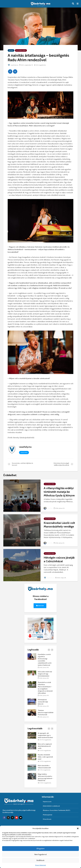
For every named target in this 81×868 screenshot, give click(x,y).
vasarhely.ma (13, 65)
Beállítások (40, 860)
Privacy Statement (41, 865)
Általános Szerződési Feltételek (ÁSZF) (57, 810)
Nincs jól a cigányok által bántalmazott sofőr (45, 746)
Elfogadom (41, 849)
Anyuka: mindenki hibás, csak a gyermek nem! (45, 757)
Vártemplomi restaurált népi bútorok (43, 702)
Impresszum (47, 802)
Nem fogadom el (40, 854)
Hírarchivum (47, 819)
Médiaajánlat (48, 815)
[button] (78, 828)
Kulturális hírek (21, 50)
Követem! (40, 606)
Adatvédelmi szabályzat (51, 806)
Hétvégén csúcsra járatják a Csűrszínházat (59, 559)
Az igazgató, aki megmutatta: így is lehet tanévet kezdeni (45, 735)
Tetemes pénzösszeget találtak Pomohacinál (46, 712)
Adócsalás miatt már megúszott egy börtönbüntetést (45, 674)
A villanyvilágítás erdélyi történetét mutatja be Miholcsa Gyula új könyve (59, 492)
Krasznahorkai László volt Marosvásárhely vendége (59, 525)
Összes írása (24, 453)
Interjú (11, 50)
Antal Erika (48, 508)
